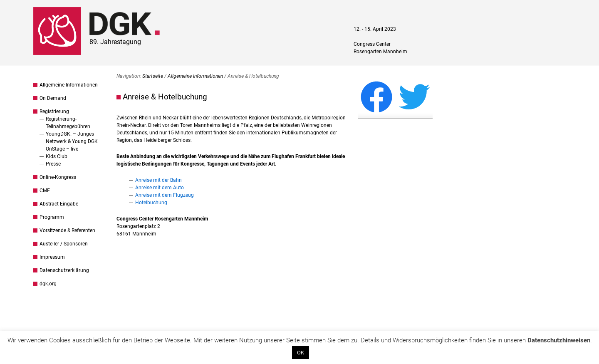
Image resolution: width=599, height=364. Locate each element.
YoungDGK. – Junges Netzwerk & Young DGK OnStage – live (72, 141)
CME (45, 191)
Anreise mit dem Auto (160, 188)
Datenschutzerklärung (64, 270)
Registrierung (54, 111)
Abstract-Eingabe (59, 204)
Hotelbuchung (151, 203)
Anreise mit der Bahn (158, 180)
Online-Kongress (58, 177)
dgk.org (48, 284)
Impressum (52, 257)
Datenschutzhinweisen (559, 340)
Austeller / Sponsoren (64, 244)
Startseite (153, 76)
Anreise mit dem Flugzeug (165, 195)
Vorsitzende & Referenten (67, 230)
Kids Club (57, 156)
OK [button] (301, 353)
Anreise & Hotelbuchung (165, 97)
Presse (53, 164)
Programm (52, 217)
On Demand (53, 98)
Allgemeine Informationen (69, 85)
